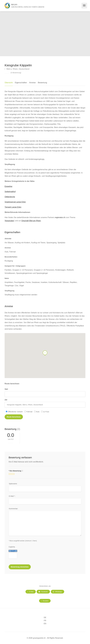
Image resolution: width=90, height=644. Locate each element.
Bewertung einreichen (20, 567)
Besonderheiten (11, 257)
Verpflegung (9, 291)
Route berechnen (14, 417)
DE (45, 618)
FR (45, 621)
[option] (67, 34)
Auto (37, 412)
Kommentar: (13, 509)
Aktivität (8, 239)
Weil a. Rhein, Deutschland (17, 69)
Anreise (32, 83)
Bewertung (42, 83)
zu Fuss (45, 412)
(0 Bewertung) (16, 73)
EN (45, 624)
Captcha (12, 547)
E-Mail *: (12, 496)
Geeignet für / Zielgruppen (15, 266)
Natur (7, 278)
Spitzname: (13, 484)
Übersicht (9, 83)
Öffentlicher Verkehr (14, 412)
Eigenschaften (21, 83)
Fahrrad (28, 412)
